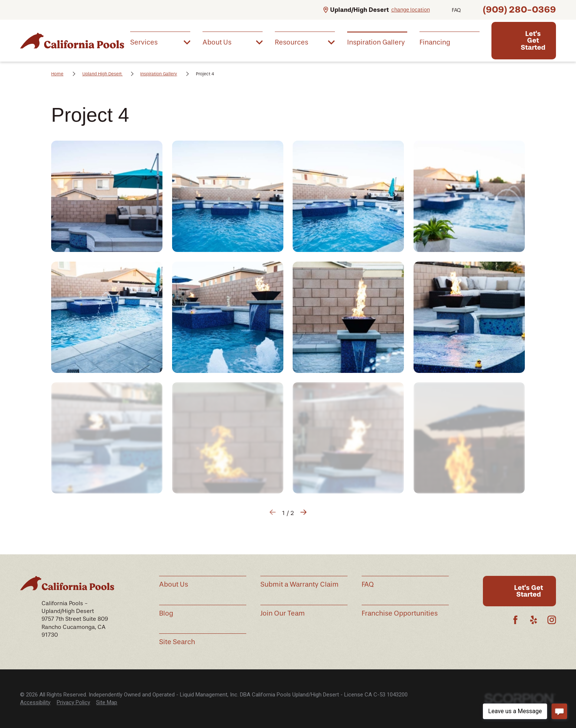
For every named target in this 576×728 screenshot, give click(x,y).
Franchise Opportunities (400, 613)
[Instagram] (552, 620)
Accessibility (35, 702)
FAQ (456, 10)
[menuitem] (160, 42)
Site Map (107, 702)
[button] (107, 196)
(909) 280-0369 (519, 9)
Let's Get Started (533, 40)
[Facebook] (515, 620)
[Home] (72, 40)
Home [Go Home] (57, 74)
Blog (166, 613)
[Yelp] (534, 620)
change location (411, 10)
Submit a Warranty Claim (299, 584)
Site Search (177, 642)
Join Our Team (283, 613)
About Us (174, 584)
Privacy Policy (73, 702)
